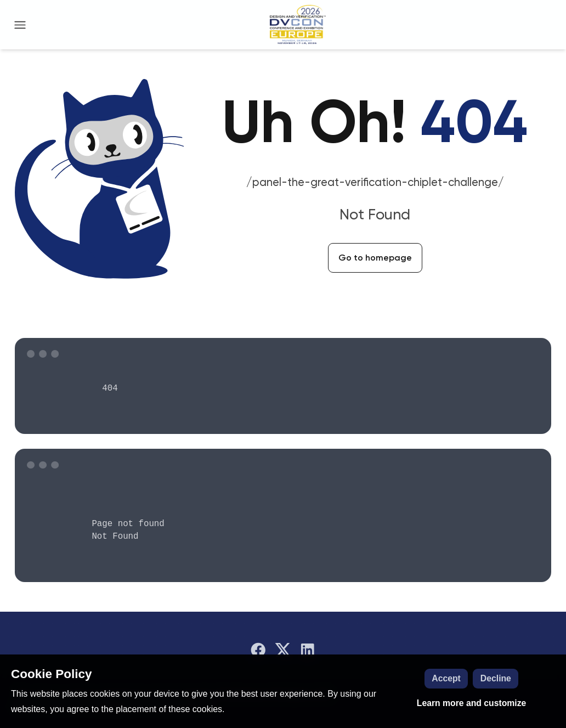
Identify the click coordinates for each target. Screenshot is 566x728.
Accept (446, 678)
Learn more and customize (472, 703)
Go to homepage (375, 258)
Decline (496, 678)
